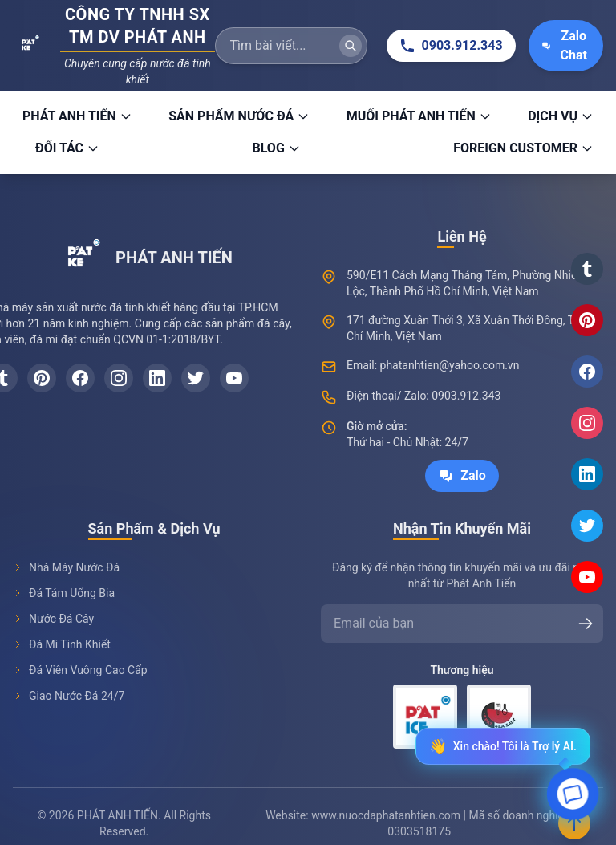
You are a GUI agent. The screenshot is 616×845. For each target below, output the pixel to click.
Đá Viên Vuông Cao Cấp (80, 670)
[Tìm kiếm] (351, 46)
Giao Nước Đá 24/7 (69, 696)
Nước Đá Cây (53, 619)
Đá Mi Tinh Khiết (62, 644)
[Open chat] (572, 799)
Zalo (462, 476)
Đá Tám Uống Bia (64, 593)
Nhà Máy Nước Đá (66, 567)
